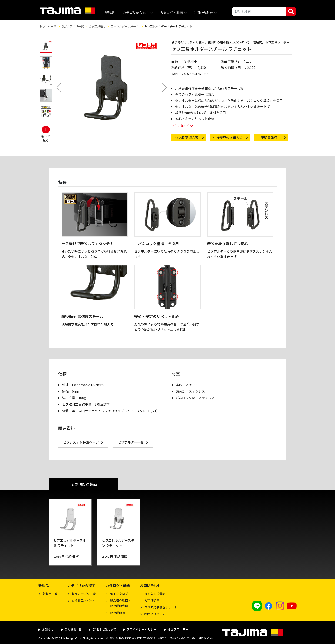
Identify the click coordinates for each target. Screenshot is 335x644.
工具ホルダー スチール (125, 26)
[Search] (259, 12)
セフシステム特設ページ (86, 442)
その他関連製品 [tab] (84, 484)
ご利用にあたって (102, 629)
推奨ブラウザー (176, 629)
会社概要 (71, 629)
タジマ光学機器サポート (161, 607)
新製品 (110, 13)
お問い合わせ (206, 13)
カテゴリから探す (139, 13)
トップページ (48, 26)
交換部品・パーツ (84, 600)
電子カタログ (119, 594)
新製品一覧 (50, 594)
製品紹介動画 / (118, 604)
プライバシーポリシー (140, 629)
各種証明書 (152, 600)
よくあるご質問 (155, 594)
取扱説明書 (118, 613)
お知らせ (46, 629)
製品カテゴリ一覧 (73, 26)
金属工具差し (97, 26)
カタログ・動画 (174, 13)
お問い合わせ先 (155, 614)
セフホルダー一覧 (135, 442)
